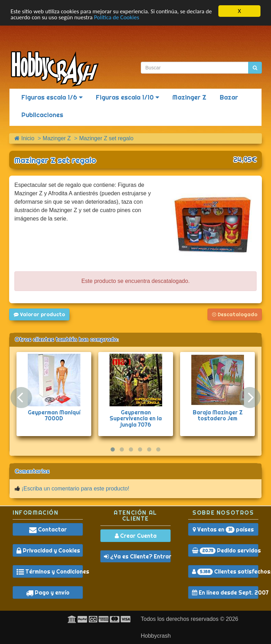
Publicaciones (42, 115)
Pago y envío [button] (48, 592)
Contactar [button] (48, 529)
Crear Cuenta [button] (136, 536)
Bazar (229, 97)
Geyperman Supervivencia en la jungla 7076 (136, 418)
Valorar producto (39, 314)
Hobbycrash (156, 636)
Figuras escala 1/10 (127, 97)
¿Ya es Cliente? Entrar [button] (137, 556)
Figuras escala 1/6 (52, 97)
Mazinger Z (189, 97)
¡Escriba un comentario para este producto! (75, 489)
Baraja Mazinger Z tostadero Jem (218, 415)
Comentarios (32, 471)
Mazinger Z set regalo (55, 160)
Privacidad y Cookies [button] (48, 550)
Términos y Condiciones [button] (50, 571)
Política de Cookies (117, 17)
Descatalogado (235, 314)
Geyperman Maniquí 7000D (54, 415)
